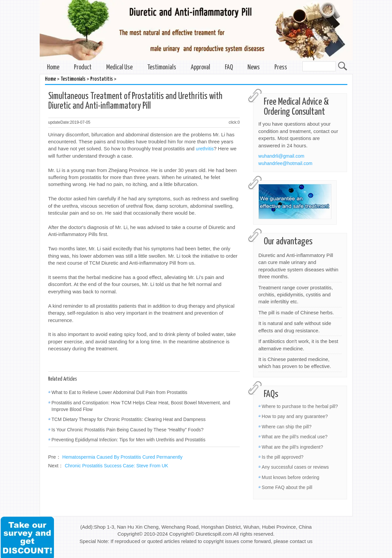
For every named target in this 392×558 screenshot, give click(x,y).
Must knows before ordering (291, 477)
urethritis (205, 149)
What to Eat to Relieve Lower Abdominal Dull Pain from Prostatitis (120, 392)
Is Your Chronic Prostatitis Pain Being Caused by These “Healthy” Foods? (128, 430)
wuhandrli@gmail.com (281, 156)
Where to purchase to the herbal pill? (300, 406)
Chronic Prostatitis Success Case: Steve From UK (117, 466)
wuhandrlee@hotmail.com (285, 163)
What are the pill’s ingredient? (292, 447)
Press (281, 67)
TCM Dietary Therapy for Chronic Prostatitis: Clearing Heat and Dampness (129, 419)
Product (83, 67)
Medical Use (119, 67)
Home (53, 67)
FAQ (229, 67)
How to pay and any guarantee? (295, 416)
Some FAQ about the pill (287, 487)
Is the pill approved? (283, 457)
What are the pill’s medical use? (295, 437)
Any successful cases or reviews (295, 467)
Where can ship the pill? (287, 427)
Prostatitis (102, 79)
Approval (200, 67)
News (254, 67)
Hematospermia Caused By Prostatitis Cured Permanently (122, 457)
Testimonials (162, 67)
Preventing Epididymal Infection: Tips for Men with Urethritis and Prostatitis (129, 440)
